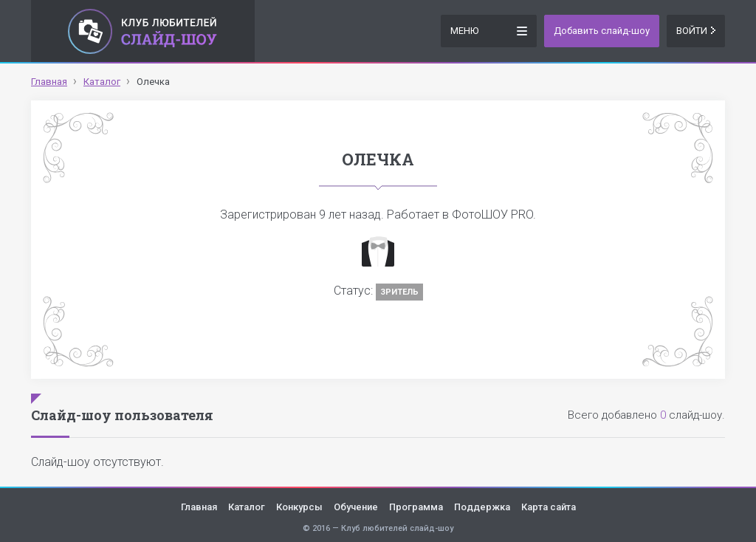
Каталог (247, 507)
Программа (416, 507)
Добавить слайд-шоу (602, 31)
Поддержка (482, 507)
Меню (489, 30)
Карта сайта (549, 507)
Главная (199, 507)
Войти (696, 31)
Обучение (356, 507)
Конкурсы (299, 507)
